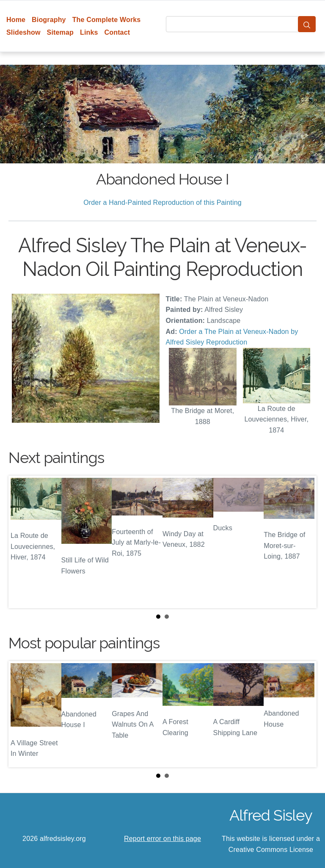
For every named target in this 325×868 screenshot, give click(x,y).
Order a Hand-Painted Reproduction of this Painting (162, 203)
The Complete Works (107, 20)
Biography (49, 20)
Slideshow (23, 32)
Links (89, 32)
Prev (22, 542)
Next (303, 542)
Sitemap (60, 32)
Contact (117, 32)
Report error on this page (162, 839)
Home (16, 20)
